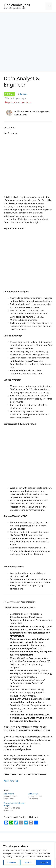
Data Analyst (9, 794)
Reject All (28, 863)
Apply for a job (11, 781)
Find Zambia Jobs (17, 5)
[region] (27, 855)
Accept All (44, 863)
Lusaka (24, 94)
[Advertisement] (28, 43)
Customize (11, 863)
